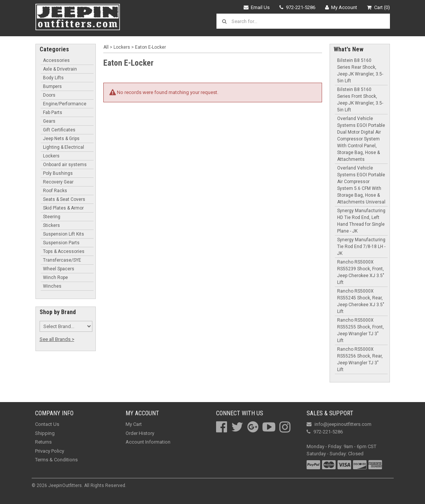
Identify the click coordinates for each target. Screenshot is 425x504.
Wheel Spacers (59, 269)
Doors (49, 95)
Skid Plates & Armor (63, 208)
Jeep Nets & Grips (61, 139)
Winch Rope (55, 277)
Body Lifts (53, 78)
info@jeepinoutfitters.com (339, 424)
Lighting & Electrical (64, 147)
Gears (49, 121)
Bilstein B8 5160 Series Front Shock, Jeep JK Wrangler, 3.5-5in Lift (360, 100)
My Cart (134, 424)
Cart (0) (378, 7)
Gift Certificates (59, 130)
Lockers (51, 156)
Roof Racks (55, 191)
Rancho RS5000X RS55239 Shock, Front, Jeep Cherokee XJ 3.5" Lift (361, 272)
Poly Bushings (58, 173)
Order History (140, 433)
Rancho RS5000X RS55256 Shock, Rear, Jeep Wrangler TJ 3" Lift (360, 359)
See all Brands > (57, 339)
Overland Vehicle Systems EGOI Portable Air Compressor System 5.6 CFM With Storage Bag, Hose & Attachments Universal (361, 185)
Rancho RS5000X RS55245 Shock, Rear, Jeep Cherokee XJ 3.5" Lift (361, 301)
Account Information (148, 442)
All (106, 47)
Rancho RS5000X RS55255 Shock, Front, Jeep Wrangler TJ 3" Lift (361, 330)
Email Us (257, 7)
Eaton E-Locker (150, 47)
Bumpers (52, 86)
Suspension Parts (61, 243)
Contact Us (47, 424)
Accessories (56, 60)
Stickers (51, 225)
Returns (43, 442)
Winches (52, 286)
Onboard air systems (65, 165)
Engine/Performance (65, 104)
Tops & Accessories (64, 251)
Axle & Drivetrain (60, 69)
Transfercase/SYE (62, 260)
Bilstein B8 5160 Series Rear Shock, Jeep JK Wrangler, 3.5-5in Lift (360, 71)
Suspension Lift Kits (64, 234)
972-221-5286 (297, 7)
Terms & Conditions (56, 460)
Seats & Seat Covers (64, 199)
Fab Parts (53, 113)
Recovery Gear (58, 182)
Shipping (45, 433)
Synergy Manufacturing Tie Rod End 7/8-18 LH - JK (361, 247)
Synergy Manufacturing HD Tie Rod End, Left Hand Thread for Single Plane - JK (361, 221)
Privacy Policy (50, 451)
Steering (52, 217)
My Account (341, 7)
